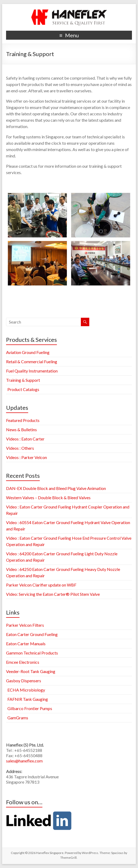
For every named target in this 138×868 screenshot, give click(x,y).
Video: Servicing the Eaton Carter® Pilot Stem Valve (53, 594)
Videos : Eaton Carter (25, 439)
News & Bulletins (21, 430)
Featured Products (23, 420)
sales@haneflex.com (24, 761)
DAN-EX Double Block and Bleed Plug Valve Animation (56, 488)
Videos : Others (20, 448)
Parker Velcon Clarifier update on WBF (41, 585)
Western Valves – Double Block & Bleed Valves (48, 497)
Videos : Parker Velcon (26, 457)
